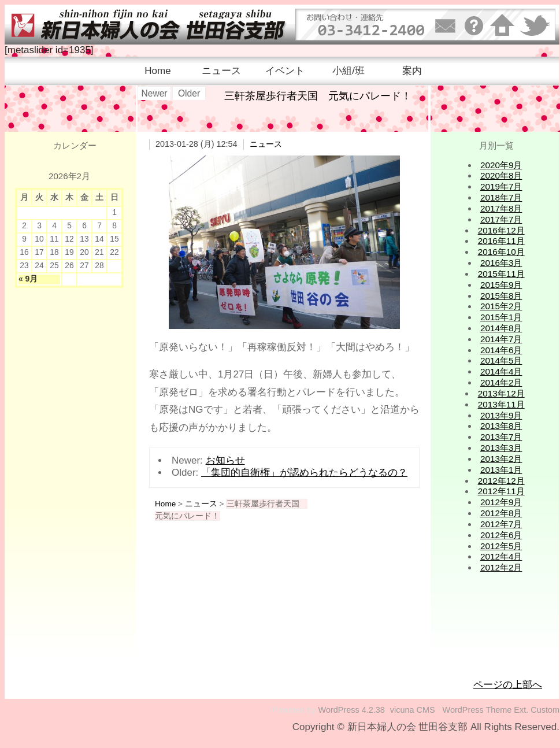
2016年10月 (501, 252)
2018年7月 (501, 197)
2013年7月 (501, 437)
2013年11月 (501, 404)
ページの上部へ (508, 685)
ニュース (221, 71)
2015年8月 (501, 296)
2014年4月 (501, 371)
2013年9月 (501, 415)
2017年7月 (501, 219)
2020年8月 (501, 175)
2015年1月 (501, 317)
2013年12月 (501, 393)
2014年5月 (501, 360)
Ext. (521, 710)
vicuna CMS (413, 710)
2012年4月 (501, 556)
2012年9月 (501, 502)
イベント (285, 71)
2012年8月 (501, 513)
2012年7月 (501, 524)
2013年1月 (501, 470)
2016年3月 (501, 263)
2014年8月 (501, 328)
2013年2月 (501, 459)
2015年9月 (501, 285)
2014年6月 (501, 350)
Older (189, 93)
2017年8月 (501, 208)
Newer (154, 93)
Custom (545, 710)
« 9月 (28, 279)
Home (157, 71)
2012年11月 (501, 491)
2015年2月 (501, 306)
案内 (412, 71)
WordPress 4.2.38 (352, 710)
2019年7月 (501, 186)
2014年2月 (501, 382)
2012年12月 (501, 481)
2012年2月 (501, 567)
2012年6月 (501, 535)
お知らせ (225, 460)
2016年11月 (501, 241)
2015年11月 (501, 274)
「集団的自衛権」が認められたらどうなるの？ (304, 473)
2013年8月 (501, 426)
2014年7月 (501, 339)
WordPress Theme (477, 710)
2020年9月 (501, 165)
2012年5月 (501, 546)
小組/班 (348, 71)
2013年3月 (501, 448)
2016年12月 (501, 230)
